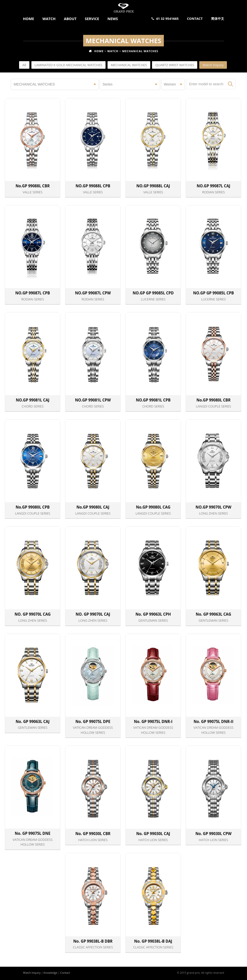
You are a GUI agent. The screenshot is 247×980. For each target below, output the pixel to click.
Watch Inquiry (213, 65)
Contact (195, 19)
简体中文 (218, 19)
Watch (49, 19)
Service (92, 19)
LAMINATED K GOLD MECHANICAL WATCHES (68, 65)
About (70, 19)
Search (230, 84)
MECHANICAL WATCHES (140, 51)
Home (29, 19)
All (24, 65)
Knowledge (50, 973)
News (113, 19)
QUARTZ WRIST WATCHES (175, 65)
